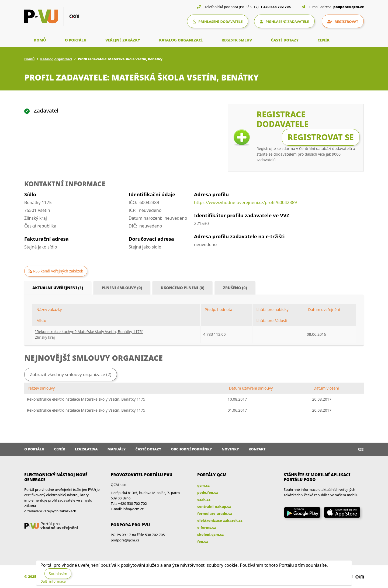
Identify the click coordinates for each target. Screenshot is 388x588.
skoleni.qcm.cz (210, 534)
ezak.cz (204, 499)
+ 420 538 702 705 (276, 7)
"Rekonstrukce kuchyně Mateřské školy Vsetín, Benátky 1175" (89, 332)
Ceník (60, 449)
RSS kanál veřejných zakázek (58, 271)
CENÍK (324, 40)
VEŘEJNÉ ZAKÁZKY (123, 40)
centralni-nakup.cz (214, 506)
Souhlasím (58, 574)
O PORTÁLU (76, 40)
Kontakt (257, 449)
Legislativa (86, 449)
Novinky (230, 449)
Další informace (53, 581)
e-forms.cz (207, 527)
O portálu (34, 449)
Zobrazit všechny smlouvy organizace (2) (71, 374)
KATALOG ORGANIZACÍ (181, 40)
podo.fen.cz (208, 492)
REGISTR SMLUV (237, 40)
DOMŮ (40, 40)
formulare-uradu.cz (215, 513)
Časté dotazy (148, 449)
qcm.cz (203, 485)
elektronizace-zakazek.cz (220, 520)
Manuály (117, 449)
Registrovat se (321, 137)
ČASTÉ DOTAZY (285, 40)
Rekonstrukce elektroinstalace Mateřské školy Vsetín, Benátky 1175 (86, 399)
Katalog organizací (56, 59)
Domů (29, 59)
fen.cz (202, 541)
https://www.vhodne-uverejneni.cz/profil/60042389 (245, 202)
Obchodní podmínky (191, 449)
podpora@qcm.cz (349, 7)
